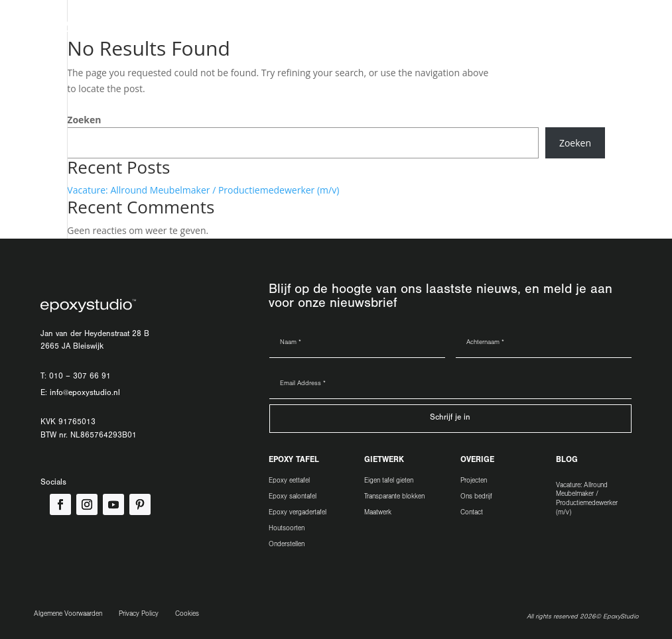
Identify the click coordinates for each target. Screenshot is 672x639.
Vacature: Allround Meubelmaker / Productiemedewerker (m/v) (203, 190)
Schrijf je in (450, 418)
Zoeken (84, 120)
